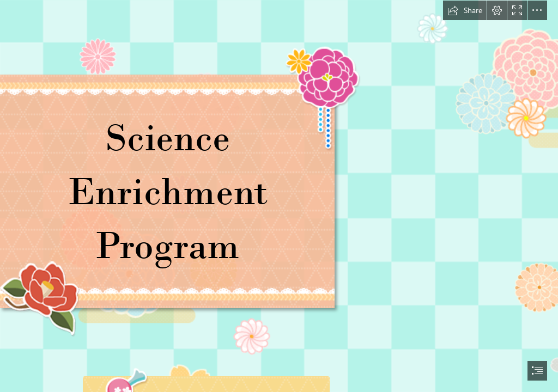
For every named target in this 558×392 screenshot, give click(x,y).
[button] (465, 10)
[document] (279, 196)
